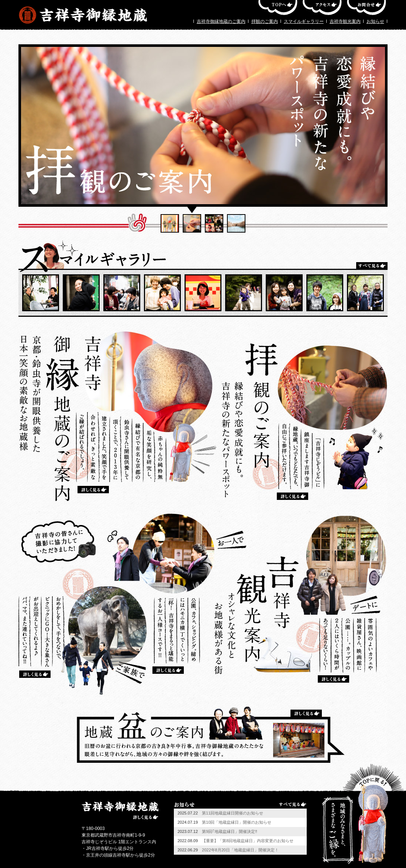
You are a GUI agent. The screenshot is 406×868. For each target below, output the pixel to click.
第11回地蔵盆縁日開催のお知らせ (233, 813)
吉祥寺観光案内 (345, 21)
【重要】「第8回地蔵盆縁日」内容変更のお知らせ (248, 841)
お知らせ (375, 21)
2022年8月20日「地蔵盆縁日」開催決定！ (240, 850)
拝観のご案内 (265, 21)
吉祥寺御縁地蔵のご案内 (221, 21)
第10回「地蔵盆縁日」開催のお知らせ (237, 822)
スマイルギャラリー (304, 21)
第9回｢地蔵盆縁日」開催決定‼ (230, 831)
